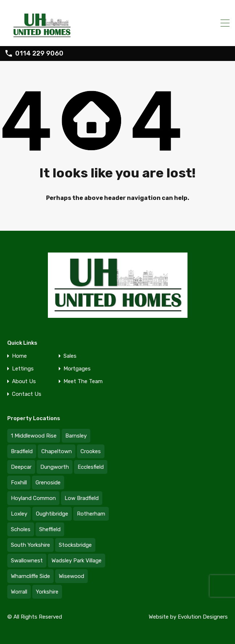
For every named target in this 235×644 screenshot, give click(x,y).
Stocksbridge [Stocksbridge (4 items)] (75, 545)
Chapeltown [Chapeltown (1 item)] (57, 451)
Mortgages (77, 369)
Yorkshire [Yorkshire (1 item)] (47, 592)
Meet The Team (83, 382)
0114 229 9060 (39, 54)
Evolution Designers (203, 617)
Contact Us (27, 394)
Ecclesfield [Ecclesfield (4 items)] (91, 467)
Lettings (23, 369)
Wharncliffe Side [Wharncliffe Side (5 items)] (30, 576)
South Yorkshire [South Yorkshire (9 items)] (30, 545)
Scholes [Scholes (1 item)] (21, 529)
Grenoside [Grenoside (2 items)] (48, 483)
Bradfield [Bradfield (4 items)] (22, 451)
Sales (70, 356)
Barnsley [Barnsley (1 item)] (76, 436)
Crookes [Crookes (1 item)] (91, 451)
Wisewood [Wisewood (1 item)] (71, 576)
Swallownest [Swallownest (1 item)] (27, 561)
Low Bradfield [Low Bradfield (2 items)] (82, 498)
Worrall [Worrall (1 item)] (19, 592)
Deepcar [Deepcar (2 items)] (21, 467)
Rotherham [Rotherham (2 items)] (91, 514)
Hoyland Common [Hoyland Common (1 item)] (33, 498)
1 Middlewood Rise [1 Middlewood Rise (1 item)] (34, 436)
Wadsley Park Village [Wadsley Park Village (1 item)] (77, 561)
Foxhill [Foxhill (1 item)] (19, 483)
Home (19, 356)
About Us (24, 382)
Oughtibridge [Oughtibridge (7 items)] (52, 514)
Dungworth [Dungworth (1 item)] (55, 467)
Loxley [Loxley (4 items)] (19, 514)
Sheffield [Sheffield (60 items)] (50, 529)
